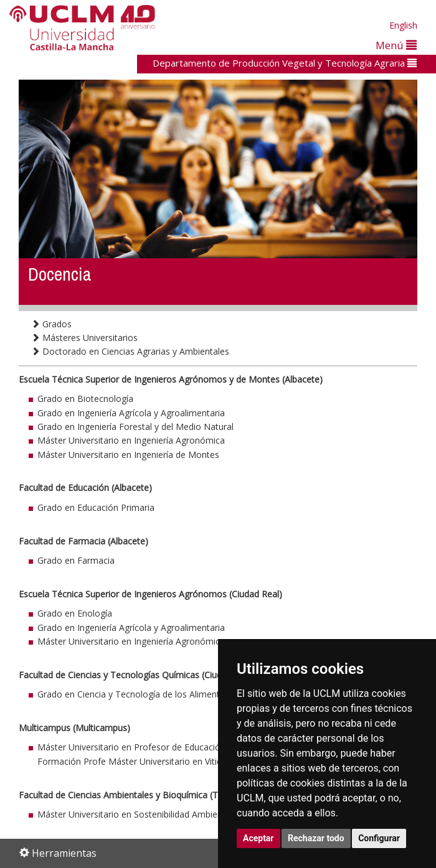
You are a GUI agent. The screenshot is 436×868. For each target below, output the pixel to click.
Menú (396, 45)
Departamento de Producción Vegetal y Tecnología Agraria (285, 63)
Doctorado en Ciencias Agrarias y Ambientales (130, 351)
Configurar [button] (379, 838)
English (403, 25)
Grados (51, 324)
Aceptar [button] (258, 838)
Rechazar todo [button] (316, 838)
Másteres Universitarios (84, 338)
